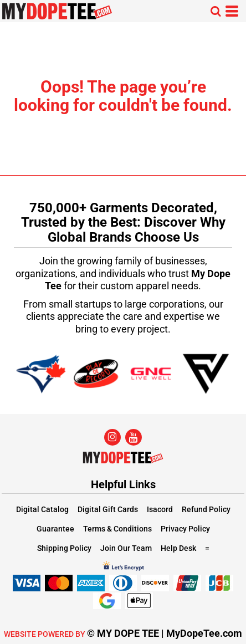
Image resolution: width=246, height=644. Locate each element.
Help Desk (178, 548)
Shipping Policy (64, 548)
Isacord (160, 509)
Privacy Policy (185, 529)
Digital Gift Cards (108, 509)
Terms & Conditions (117, 529)
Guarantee (55, 529)
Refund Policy (206, 509)
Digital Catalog (42, 509)
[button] (216, 11)
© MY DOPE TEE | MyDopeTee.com (165, 633)
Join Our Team (126, 548)
